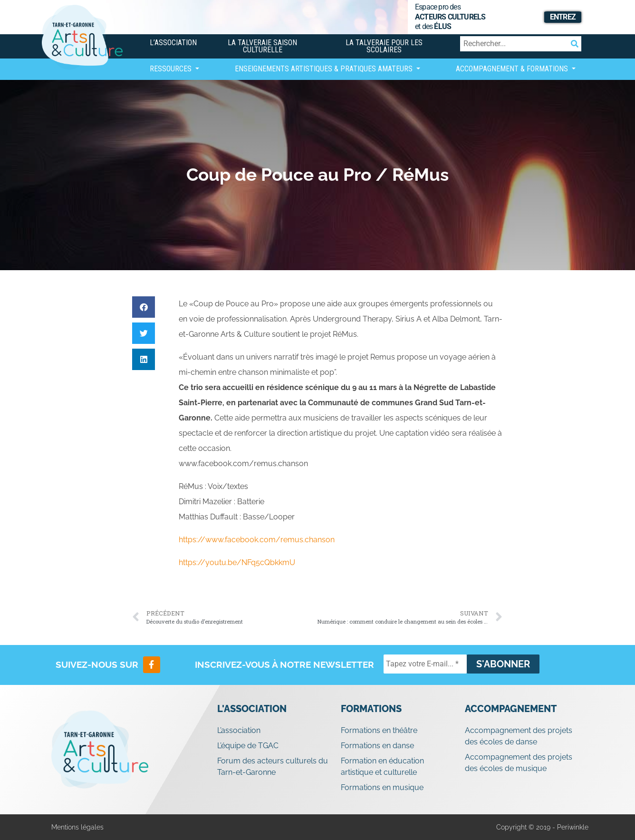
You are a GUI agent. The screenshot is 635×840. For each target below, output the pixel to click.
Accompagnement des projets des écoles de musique (519, 763)
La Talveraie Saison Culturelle (262, 46)
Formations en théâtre (379, 730)
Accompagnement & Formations (513, 69)
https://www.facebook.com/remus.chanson (257, 540)
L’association (173, 43)
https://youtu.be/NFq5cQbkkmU (237, 562)
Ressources (172, 69)
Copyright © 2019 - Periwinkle (542, 827)
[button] (144, 307)
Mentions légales (77, 827)
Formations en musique (382, 787)
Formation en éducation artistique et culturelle (382, 767)
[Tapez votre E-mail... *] (425, 664)
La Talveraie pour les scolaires (384, 46)
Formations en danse (377, 746)
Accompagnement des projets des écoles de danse (519, 736)
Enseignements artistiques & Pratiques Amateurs (325, 69)
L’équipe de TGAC (248, 746)
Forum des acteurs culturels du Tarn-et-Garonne (273, 767)
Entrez (563, 17)
